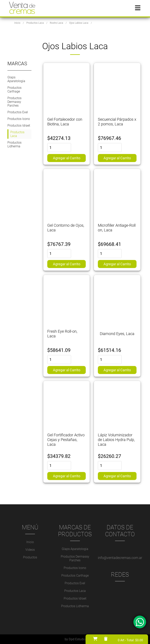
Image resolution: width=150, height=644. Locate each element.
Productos (30, 557)
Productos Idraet (19, 125)
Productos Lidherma (14, 144)
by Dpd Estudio (75, 639)
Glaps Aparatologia (16, 79)
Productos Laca (17, 134)
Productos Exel (18, 112)
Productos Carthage (14, 90)
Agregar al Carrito (67, 158)
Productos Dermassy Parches (14, 102)
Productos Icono (19, 119)
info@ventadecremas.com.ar (120, 558)
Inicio (30, 542)
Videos (30, 550)
